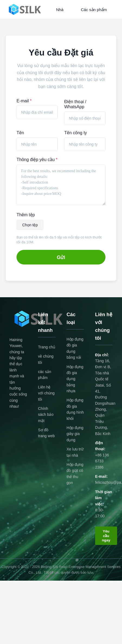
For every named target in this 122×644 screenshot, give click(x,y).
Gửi (61, 257)
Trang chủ (47, 347)
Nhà (60, 10)
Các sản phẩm (94, 10)
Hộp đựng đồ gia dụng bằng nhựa (75, 379)
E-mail (24, 101)
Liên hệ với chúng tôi (46, 393)
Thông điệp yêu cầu (37, 160)
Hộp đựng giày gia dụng (75, 434)
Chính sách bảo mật (46, 415)
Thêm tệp (26, 215)
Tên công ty (76, 133)
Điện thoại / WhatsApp (75, 104)
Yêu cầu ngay (106, 536)
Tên (20, 133)
